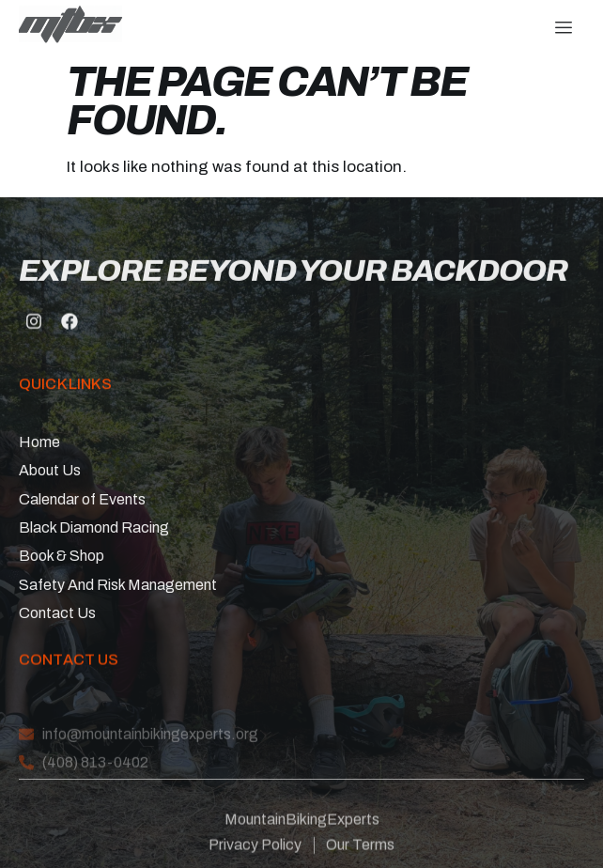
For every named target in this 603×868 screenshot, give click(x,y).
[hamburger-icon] (563, 28)
